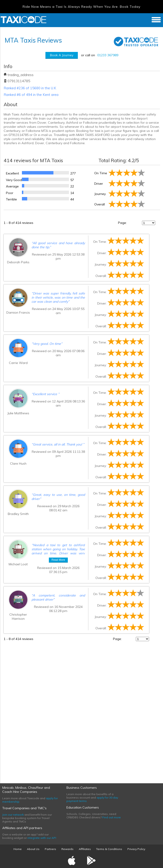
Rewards (67, 849)
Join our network (13, 815)
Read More (58, 560)
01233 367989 (108, 55)
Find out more (112, 817)
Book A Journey (62, 55)
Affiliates (85, 849)
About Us (33, 849)
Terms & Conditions (109, 849)
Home (18, 849)
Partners (50, 849)
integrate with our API (42, 838)
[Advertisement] (38, 709)
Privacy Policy (136, 849)
